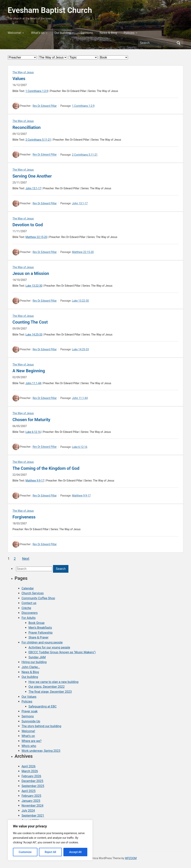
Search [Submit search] (178, 43)
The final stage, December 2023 (50, 692)
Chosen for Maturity (31, 420)
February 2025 (31, 796)
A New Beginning (29, 371)
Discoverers (30, 613)
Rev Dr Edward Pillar (45, 106)
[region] (50, 840)
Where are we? (32, 741)
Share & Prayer (39, 637)
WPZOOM (131, 858)
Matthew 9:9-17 (35, 481)
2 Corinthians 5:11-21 (38, 140)
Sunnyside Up (31, 721)
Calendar (28, 588)
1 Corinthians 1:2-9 (37, 91)
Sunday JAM (37, 657)
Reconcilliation (27, 127)
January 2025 (31, 801)
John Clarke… (31, 667)
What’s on (38, 33)
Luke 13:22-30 (34, 286)
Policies (129, 33)
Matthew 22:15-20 (36, 237)
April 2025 (29, 791)
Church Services (33, 593)
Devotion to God (28, 225)
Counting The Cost (30, 322)
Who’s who (29, 746)
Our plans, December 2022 (47, 687)
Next (26, 559)
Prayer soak (30, 711)
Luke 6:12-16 (33, 432)
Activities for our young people (49, 647)
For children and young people (42, 642)
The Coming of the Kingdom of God (46, 468)
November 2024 (32, 806)
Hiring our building (34, 662)
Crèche (26, 608)
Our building (63, 33)
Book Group (37, 623)
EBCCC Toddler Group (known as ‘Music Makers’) (62, 652)
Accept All (75, 852)
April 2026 (29, 766)
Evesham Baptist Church (50, 10)
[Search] (157, 43)
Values (19, 79)
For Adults (29, 618)
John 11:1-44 (33, 383)
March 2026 (30, 771)
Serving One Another (32, 176)
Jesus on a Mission (31, 273)
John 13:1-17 (33, 188)
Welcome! (14, 33)
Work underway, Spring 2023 (41, 751)
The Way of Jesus (23, 72)
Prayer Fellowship (41, 633)
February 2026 (31, 776)
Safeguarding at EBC (43, 707)
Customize (25, 852)
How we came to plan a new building (53, 682)
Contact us (29, 603)
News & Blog (108, 33)
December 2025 (32, 781)
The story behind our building (41, 726)
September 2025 (33, 786)
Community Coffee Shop (38, 598)
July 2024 (28, 811)
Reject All (50, 852)
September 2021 (33, 816)
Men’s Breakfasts (40, 628)
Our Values (29, 697)
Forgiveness (24, 517)
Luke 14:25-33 (34, 335)
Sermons (87, 33)
